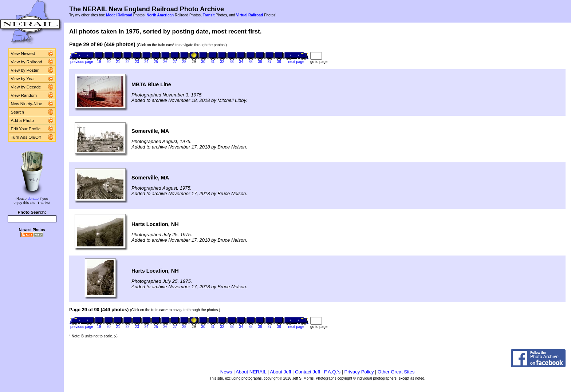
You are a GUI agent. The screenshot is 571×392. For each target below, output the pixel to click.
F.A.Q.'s (332, 372)
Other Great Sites (396, 372)
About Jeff (280, 372)
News (226, 372)
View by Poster (25, 70)
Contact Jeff (308, 372)
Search (18, 112)
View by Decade (26, 87)
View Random (24, 95)
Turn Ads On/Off (26, 137)
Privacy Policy (359, 372)
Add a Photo (22, 120)
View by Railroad (27, 62)
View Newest (23, 54)
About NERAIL (251, 372)
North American (160, 15)
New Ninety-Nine (27, 104)
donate (33, 199)
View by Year (23, 79)
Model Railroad (119, 15)
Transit (209, 15)
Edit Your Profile (26, 129)
